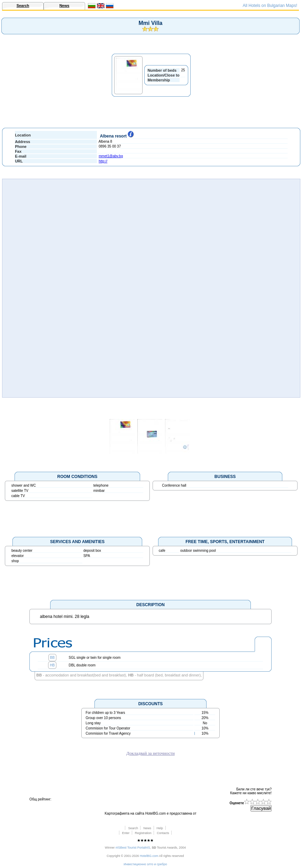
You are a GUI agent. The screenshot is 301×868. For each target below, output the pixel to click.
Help (160, 828)
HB (52, 665)
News (65, 6)
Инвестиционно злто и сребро (145, 864)
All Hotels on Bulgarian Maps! (270, 6)
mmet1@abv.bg (111, 156)
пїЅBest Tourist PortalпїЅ (133, 848)
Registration (143, 833)
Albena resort (116, 136)
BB (52, 658)
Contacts (163, 833)
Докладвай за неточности (150, 753)
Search (23, 6)
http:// (103, 161)
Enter (126, 833)
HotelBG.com (149, 856)
